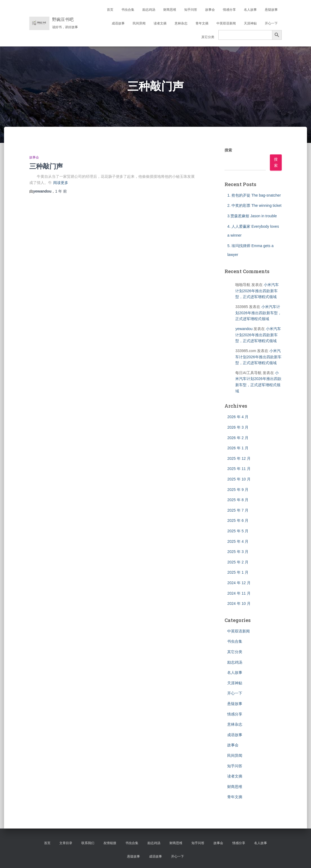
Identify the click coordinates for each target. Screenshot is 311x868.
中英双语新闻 (226, 23)
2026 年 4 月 (238, 417)
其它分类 (208, 37)
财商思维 (170, 10)
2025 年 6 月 (238, 520)
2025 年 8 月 (238, 500)
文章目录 (66, 843)
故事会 (210, 10)
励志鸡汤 (149, 10)
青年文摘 (202, 23)
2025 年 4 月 (238, 541)
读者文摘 (160, 23)
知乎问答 (191, 10)
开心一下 (271, 23)
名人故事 (250, 10)
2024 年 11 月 (239, 593)
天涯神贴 (250, 23)
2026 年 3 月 (238, 427)
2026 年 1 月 (238, 448)
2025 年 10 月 (239, 479)
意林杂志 (181, 23)
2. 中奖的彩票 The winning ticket (254, 205)
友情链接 (110, 843)
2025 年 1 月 (238, 572)
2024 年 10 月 (239, 603)
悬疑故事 (271, 10)
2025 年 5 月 (238, 531)
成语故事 (118, 23)
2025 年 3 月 (238, 552)
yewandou (244, 329)
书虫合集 (128, 10)
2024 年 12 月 (239, 583)
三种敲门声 (46, 166)
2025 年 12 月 (239, 458)
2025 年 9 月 (238, 490)
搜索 (228, 150)
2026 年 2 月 (238, 438)
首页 (110, 10)
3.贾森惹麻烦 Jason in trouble (252, 216)
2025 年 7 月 (238, 510)
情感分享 (229, 10)
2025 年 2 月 (238, 562)
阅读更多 (61, 183)
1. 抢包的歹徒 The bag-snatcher (254, 195)
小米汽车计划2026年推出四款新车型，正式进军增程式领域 (257, 291)
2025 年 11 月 (239, 469)
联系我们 (88, 843)
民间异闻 (139, 23)
